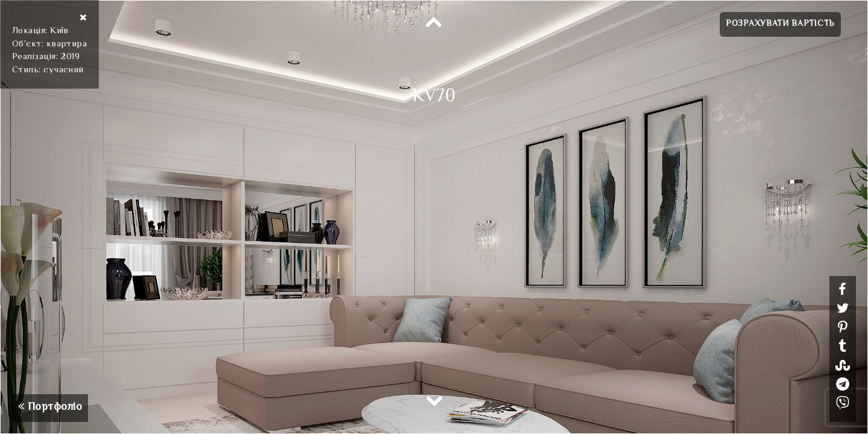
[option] (434, 217)
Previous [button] (434, 23)
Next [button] (434, 400)
